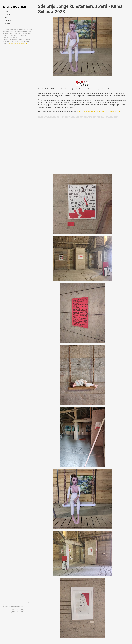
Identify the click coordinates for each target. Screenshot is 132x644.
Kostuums (8, 15)
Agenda (7, 23)
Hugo (11, 605)
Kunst (7, 12)
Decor (7, 17)
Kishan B (22, 607)
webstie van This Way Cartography (19, 43)
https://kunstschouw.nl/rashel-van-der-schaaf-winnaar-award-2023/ (99, 112)
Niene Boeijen (15, 7)
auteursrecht (26, 603)
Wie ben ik (8, 20)
